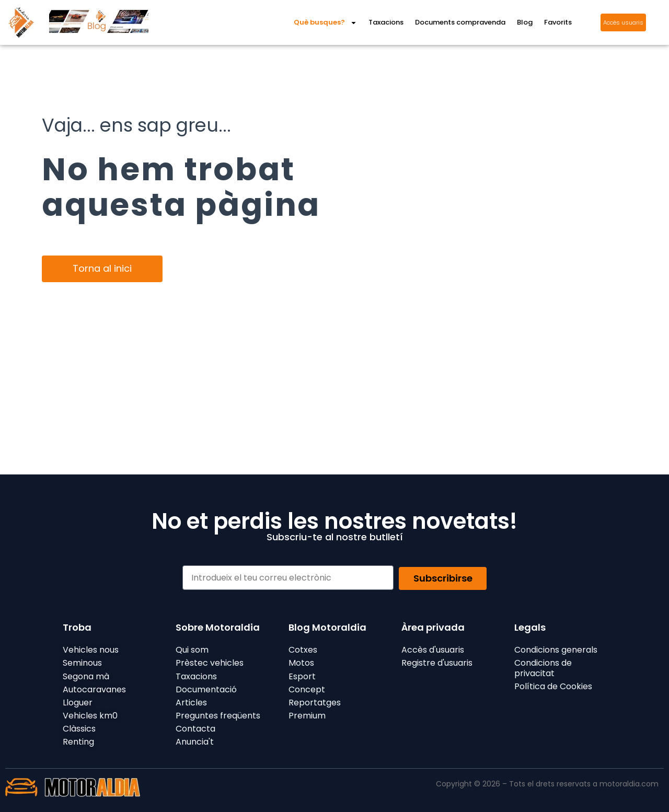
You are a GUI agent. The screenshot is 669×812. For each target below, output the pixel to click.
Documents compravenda (460, 22)
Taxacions (386, 22)
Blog (525, 22)
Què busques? (325, 23)
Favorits (558, 22)
